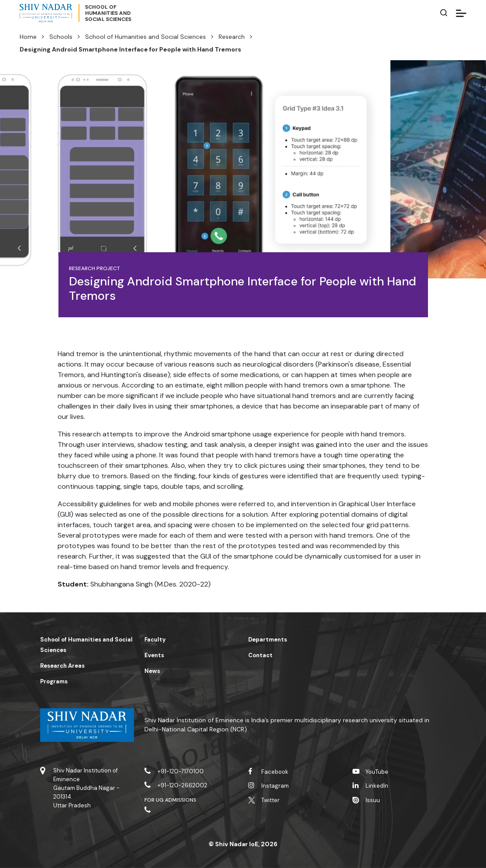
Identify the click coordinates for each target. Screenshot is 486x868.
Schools (61, 37)
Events (154, 655)
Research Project (95, 268)
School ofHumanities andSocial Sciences (108, 13)
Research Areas (62, 666)
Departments (268, 640)
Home (28, 37)
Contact (260, 655)
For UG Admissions (171, 800)
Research (232, 37)
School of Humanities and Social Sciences (145, 37)
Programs (54, 681)
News (152, 671)
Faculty (155, 640)
